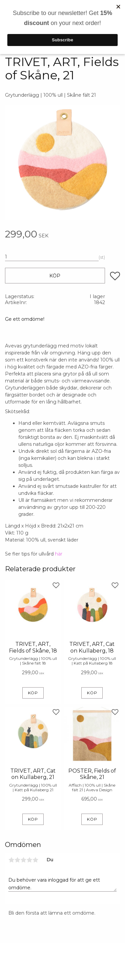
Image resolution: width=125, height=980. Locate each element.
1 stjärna (11, 860)
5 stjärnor (35, 860)
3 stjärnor (23, 860)
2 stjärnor (17, 860)
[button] (115, 276)
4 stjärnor (29, 860)
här (59, 554)
